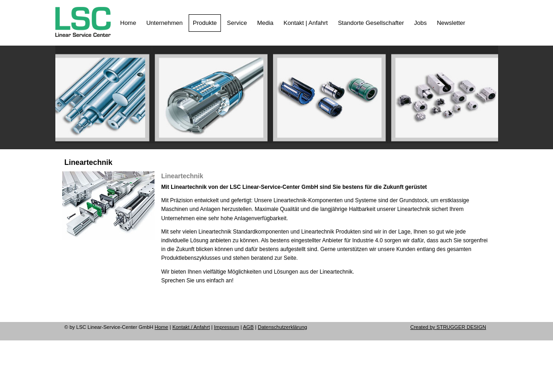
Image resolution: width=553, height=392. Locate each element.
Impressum (226, 327)
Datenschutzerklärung (282, 327)
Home (161, 327)
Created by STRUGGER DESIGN (448, 327)
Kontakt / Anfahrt (191, 327)
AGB (248, 327)
